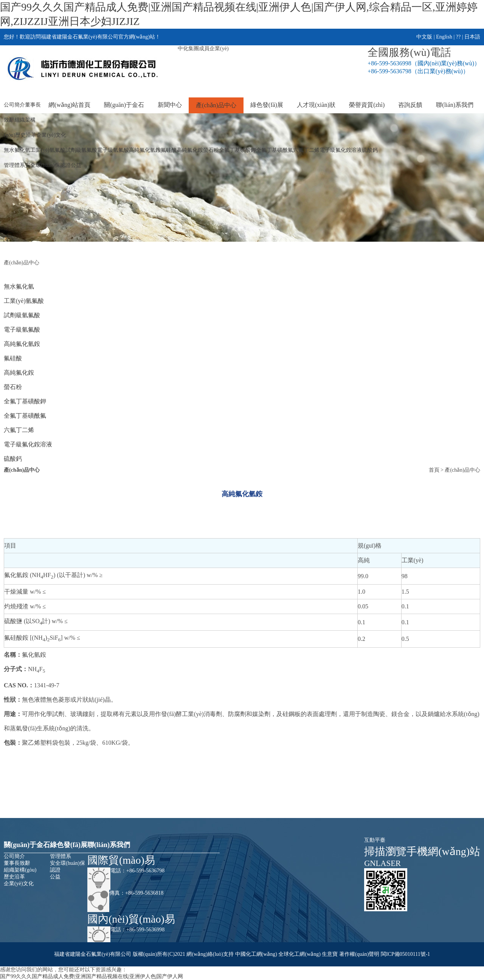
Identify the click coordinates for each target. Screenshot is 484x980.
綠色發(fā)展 (267, 105)
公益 (76, 165)
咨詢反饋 (410, 105)
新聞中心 (170, 105)
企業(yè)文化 (51, 135)
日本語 (472, 37)
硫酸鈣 (370, 150)
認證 (65, 165)
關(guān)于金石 (124, 105)
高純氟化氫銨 (145, 150)
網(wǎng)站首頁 (69, 105)
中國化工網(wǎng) (256, 954)
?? (458, 37)
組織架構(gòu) (20, 870)
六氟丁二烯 (306, 150)
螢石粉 (211, 150)
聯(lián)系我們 (455, 105)
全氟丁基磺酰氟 (275, 150)
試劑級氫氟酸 (81, 150)
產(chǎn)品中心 (216, 105)
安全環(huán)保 (43, 165)
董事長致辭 (17, 863)
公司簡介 (14, 105)
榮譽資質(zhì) (367, 105)
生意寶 (330, 954)
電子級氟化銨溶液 (341, 150)
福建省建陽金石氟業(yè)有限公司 (93, 954)
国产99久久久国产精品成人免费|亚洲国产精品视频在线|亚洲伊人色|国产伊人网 (92, 976)
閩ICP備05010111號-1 (405, 954)
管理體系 (14, 165)
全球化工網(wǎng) (299, 954)
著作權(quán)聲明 (359, 954)
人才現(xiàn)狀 (316, 105)
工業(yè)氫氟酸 (48, 150)
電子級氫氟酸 (113, 150)
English (444, 37)
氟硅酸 (169, 150)
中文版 (424, 37)
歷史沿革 (26, 135)
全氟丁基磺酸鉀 (237, 150)
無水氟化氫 (17, 150)
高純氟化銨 (190, 150)
